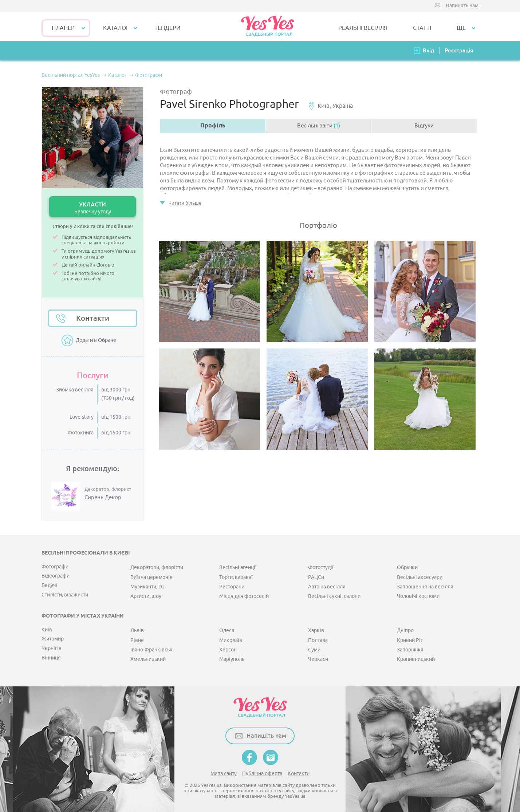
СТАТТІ (422, 28)
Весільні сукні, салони (334, 596)
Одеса (227, 630)
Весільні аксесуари (420, 577)
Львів (137, 630)
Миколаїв (231, 640)
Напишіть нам (462, 6)
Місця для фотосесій (244, 596)
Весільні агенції (238, 567)
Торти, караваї (236, 577)
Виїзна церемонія (151, 577)
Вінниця (51, 658)
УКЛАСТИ (92, 208)
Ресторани (232, 587)
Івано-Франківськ (151, 650)
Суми (314, 650)
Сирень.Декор (103, 498)
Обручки (407, 567)
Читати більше (185, 203)
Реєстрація (459, 50)
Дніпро (405, 630)
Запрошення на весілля (425, 587)
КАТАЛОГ (116, 28)
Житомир (53, 639)
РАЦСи (316, 577)
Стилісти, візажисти (65, 595)
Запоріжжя (410, 650)
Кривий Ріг (410, 640)
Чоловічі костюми (418, 596)
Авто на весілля (327, 587)
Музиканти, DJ (147, 587)
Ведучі (49, 585)
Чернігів (52, 648)
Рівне (137, 640)
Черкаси (318, 659)
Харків (316, 630)
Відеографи (56, 576)
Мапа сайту (224, 774)
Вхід (429, 50)
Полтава (318, 640)
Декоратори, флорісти (157, 567)
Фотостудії (321, 567)
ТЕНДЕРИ (168, 28)
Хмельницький (148, 659)
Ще (461, 28)
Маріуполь (232, 659)
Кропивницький (416, 659)
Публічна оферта (262, 774)
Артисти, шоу (146, 596)
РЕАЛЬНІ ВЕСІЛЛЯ (363, 28)
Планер (63, 28)
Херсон (228, 650)
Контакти (93, 318)
